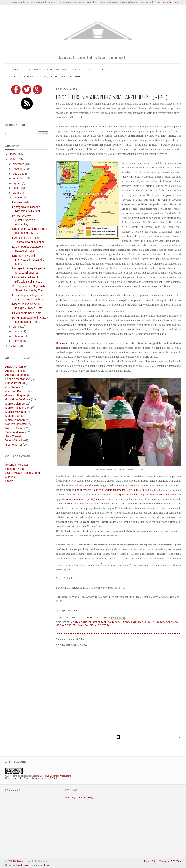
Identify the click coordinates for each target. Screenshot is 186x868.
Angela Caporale (16, 375)
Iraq (141, 622)
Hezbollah (129, 622)
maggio (18, 197)
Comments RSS (168, 861)
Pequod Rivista (15, 469)
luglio (16, 188)
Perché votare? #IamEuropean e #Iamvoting (24, 220)
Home (147, 861)
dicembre (19, 164)
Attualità (15, 76)
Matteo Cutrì (13, 416)
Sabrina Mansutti (16, 432)
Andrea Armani (15, 367)
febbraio (18, 336)
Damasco (114, 622)
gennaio (18, 341)
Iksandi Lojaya (22, 865)
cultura (42, 76)
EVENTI (79, 70)
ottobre (17, 174)
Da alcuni (62, 343)
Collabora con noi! (58, 70)
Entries (155, 861)
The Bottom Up (87, 618)
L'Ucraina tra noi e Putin (27, 313)
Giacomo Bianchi (16, 391)
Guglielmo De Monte (18, 399)
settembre (19, 178)
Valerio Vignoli (14, 440)
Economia (29, 76)
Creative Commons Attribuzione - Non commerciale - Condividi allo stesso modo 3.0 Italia (39, 777)
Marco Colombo (167, 622)
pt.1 (65, 611)
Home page (17, 70)
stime (71, 504)
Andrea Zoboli (14, 371)
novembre (19, 169)
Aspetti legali (97, 70)
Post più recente (59, 738)
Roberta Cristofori (16, 424)
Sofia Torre (12, 436)
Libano (150, 622)
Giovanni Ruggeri (16, 395)
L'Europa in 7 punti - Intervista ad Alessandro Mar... (28, 260)
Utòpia (9, 481)
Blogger (47, 865)
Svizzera (104, 625)
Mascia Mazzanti (16, 412)
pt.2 (74, 611)
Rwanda (83, 625)
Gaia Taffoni (13, 387)
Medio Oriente (66, 625)
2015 (13, 154)
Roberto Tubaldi (15, 428)
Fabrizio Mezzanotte (18, 379)
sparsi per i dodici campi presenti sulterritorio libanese (147, 494)
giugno (17, 193)
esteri (55, 76)
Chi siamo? (35, 70)
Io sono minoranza (17, 465)
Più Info (167, 2)
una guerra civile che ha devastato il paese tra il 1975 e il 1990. (110, 490)
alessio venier (14, 445)
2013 (13, 346)
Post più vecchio (178, 738)
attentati (99, 622)
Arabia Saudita (81, 622)
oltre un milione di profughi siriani (85, 499)
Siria (93, 625)
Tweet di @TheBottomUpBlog (79, 798)
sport (78, 76)
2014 (13, 159)
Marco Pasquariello (17, 408)
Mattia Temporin (15, 420)
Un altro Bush (20, 202)
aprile (17, 327)
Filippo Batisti (14, 383)
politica (66, 76)
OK (177, 2)
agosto (17, 183)
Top (179, 861)
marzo (17, 331)
